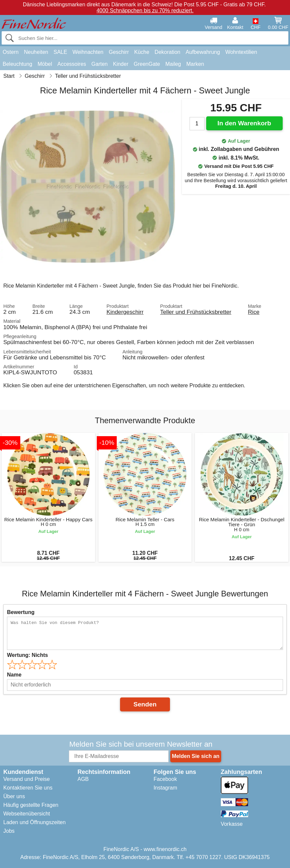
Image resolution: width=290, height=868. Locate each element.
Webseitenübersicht (27, 814)
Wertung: (27, 655)
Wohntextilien (241, 52)
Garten (100, 64)
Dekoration (167, 52)
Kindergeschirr (125, 312)
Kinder (121, 64)
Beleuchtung (17, 64)
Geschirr (119, 52)
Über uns (14, 796)
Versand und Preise (27, 779)
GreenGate (147, 64)
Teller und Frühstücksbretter (196, 312)
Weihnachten (88, 52)
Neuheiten (36, 52)
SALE (60, 52)
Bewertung (21, 612)
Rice (254, 312)
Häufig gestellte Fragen (31, 805)
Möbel (45, 64)
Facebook (165, 779)
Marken (195, 64)
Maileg (173, 64)
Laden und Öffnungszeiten (34, 822)
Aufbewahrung (203, 52)
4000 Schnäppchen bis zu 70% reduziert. (145, 10)
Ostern (11, 52)
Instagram (165, 788)
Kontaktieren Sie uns (28, 788)
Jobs (9, 831)
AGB (83, 779)
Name (14, 675)
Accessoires (72, 64)
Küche (142, 52)
